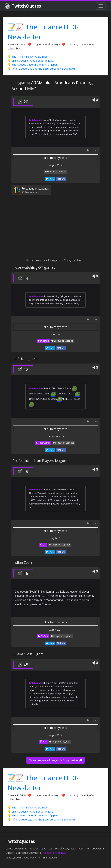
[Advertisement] (56, 229)
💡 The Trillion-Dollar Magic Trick (27, 57)
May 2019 (56, 334)
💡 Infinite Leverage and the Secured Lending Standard (41, 69)
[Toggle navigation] (101, 6)
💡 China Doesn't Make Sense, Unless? (31, 61)
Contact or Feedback (55, 853)
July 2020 (56, 538)
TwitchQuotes (23, 6)
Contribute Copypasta (28, 853)
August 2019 (56, 165)
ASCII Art (84, 848)
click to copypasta (56, 158)
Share (61, 179)
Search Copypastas (66, 848)
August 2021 (56, 630)
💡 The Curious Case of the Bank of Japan (33, 64)
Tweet (50, 179)
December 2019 (56, 436)
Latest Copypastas (16, 848)
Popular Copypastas (41, 848)
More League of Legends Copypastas (56, 760)
